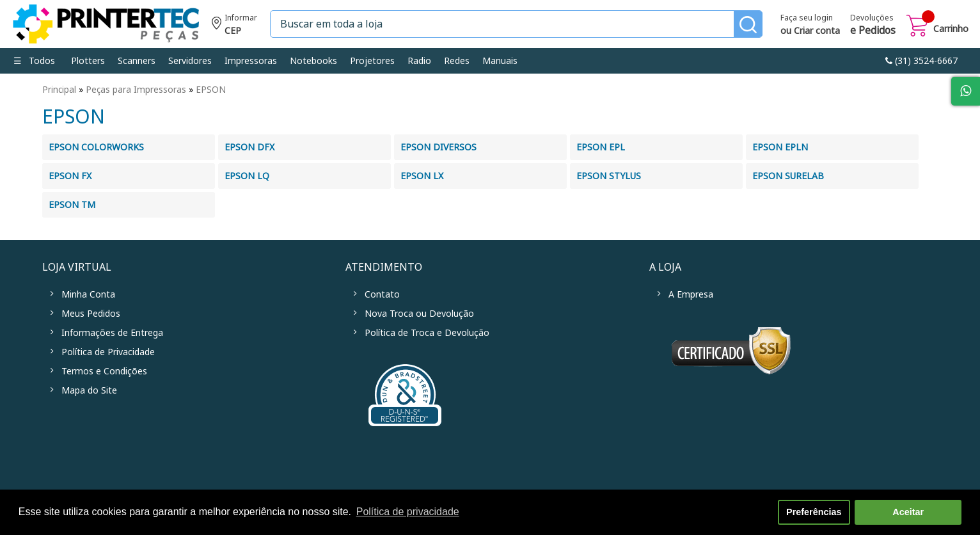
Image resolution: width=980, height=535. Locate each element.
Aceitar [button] (908, 512)
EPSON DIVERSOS (439, 147)
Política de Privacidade (108, 352)
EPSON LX (422, 176)
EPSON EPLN (780, 147)
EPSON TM (72, 205)
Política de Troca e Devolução (427, 333)
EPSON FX (70, 176)
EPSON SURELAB (788, 176)
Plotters (88, 61)
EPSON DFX (249, 147)
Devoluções (873, 26)
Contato (382, 294)
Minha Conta (88, 294)
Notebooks (313, 61)
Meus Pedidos (91, 314)
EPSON (211, 90)
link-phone (921, 61)
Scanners (137, 61)
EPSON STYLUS (609, 176)
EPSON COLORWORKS (96, 147)
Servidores (190, 61)
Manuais (500, 61)
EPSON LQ (247, 176)
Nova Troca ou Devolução (419, 314)
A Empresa (691, 294)
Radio (419, 61)
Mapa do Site (89, 390)
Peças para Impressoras (136, 90)
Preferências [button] (814, 512)
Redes (457, 61)
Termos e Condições (104, 371)
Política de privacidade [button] (408, 512)
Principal (59, 90)
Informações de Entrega (112, 333)
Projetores (372, 61)
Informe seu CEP (234, 26)
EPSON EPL (601, 147)
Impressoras (251, 61)
